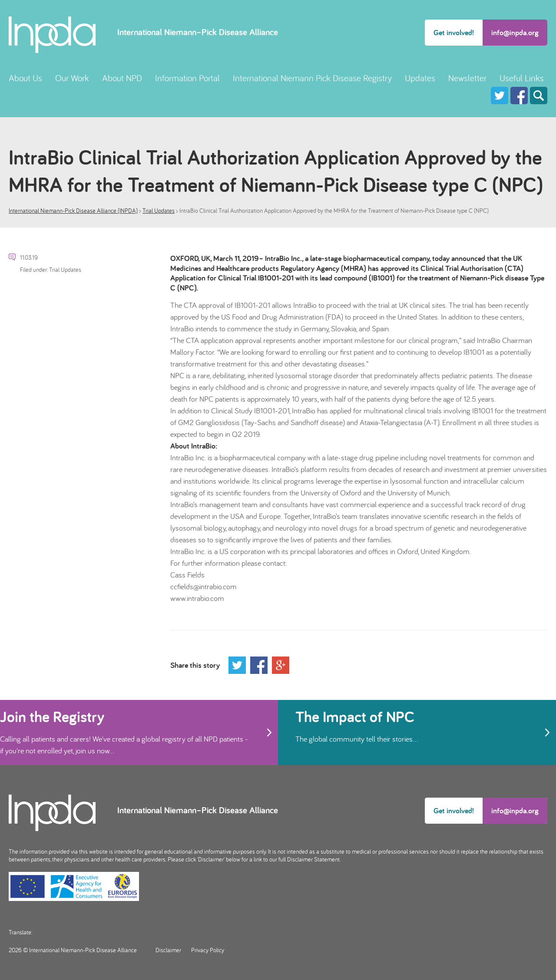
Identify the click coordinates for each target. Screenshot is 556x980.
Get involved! (454, 32)
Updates (420, 78)
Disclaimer (168, 950)
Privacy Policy (208, 950)
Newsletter (467, 78)
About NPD (122, 78)
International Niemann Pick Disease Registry (312, 78)
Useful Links (522, 78)
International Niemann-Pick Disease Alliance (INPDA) (73, 211)
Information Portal (187, 78)
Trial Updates (159, 211)
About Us (25, 78)
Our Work (72, 78)
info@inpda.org (515, 32)
